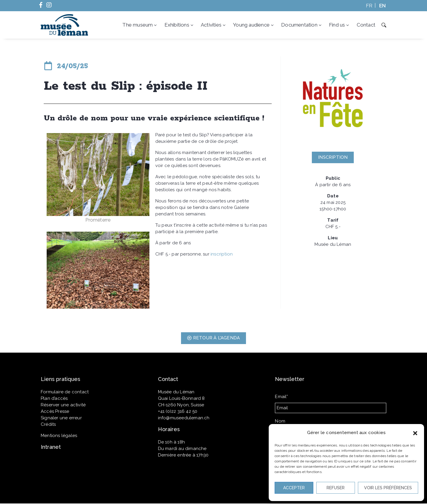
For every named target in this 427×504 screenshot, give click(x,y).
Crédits (48, 424)
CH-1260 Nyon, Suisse (181, 405)
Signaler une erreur (61, 418)
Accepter (294, 488)
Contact (366, 25)
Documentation (302, 25)
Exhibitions (179, 25)
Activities (214, 25)
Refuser (336, 488)
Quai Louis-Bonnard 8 (181, 398)
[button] (415, 433)
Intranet (51, 447)
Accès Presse (55, 411)
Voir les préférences (388, 488)
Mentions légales (59, 436)
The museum (140, 25)
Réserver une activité (63, 405)
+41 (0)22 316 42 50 (178, 411)
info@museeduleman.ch (184, 418)
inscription (222, 254)
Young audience (254, 25)
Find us (340, 25)
